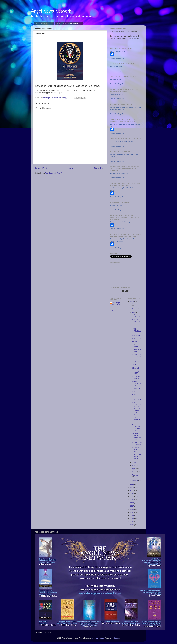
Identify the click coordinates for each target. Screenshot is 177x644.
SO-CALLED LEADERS (136, 356)
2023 (132, 487)
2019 (132, 500)
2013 (132, 519)
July (134, 312)
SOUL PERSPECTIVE (137, 420)
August (135, 309)
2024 (132, 484)
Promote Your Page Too (117, 58)
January (135, 480)
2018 (132, 503)
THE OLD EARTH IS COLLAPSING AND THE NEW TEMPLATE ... (137, 409)
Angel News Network (51, 11)
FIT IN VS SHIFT (135, 372)
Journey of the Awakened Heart (69, 23)
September (136, 304)
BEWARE (135, 368)
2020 (132, 497)
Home (70, 168)
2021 (132, 493)
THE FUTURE (136, 361)
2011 (132, 525)
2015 (132, 512)
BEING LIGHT (135, 396)
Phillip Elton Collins (116, 79)
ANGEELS (136, 341)
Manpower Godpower (116, 205)
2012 (132, 522)
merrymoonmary (98, 638)
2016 (132, 509)
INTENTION (136, 388)
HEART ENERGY (136, 316)
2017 (132, 506)
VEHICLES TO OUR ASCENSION (136, 428)
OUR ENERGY (136, 346)
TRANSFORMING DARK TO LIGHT (136, 436)
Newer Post (41, 168)
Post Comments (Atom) (53, 173)
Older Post (99, 168)
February (135, 475)
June (134, 462)
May (134, 466)
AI (133, 325)
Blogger (116, 638)
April (134, 469)
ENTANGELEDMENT (137, 351)
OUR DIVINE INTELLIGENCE (136, 456)
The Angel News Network (118, 51)
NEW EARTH (137, 338)
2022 (132, 490)
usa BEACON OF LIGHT (137, 443)
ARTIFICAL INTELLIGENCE (136, 383)
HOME (134, 391)
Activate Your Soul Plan (117, 94)
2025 (132, 301)
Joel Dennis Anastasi (116, 66)
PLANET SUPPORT (137, 321)
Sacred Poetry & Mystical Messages (121, 222)
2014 (132, 515)
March (135, 472)
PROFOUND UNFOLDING (136, 450)
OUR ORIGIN (137, 400)
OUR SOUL (136, 335)
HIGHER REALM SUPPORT (137, 330)
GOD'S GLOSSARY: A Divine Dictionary (122, 141)
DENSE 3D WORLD (136, 377)
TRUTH (135, 365)
